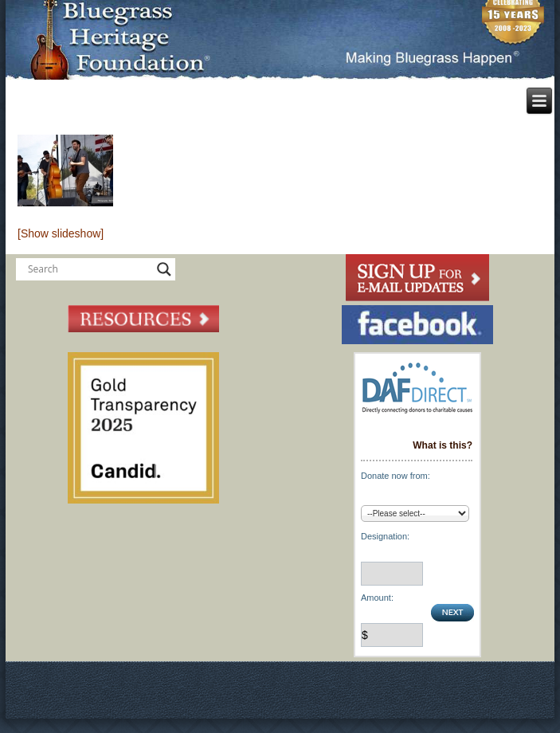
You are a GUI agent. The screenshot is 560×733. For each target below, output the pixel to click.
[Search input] (88, 269)
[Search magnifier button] (164, 269)
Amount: (377, 598)
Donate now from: (396, 476)
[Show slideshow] (61, 233)
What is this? (443, 445)
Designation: (385, 536)
